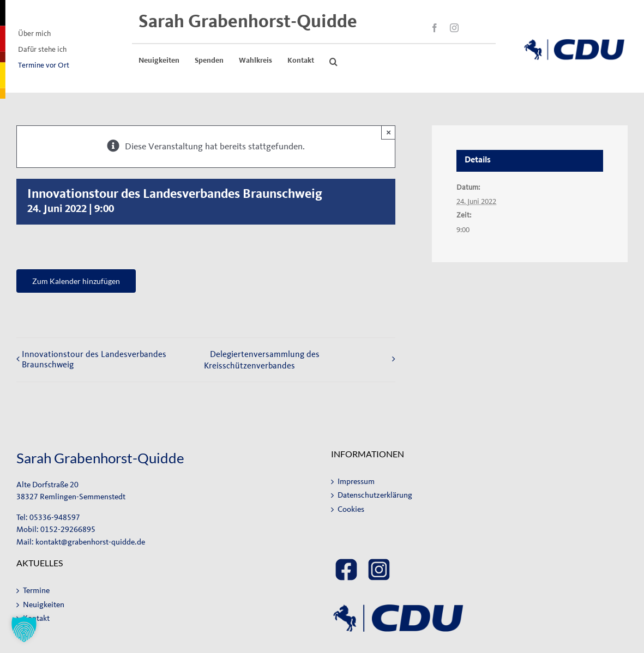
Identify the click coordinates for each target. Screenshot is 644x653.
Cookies (351, 509)
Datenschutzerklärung (375, 495)
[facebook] (435, 28)
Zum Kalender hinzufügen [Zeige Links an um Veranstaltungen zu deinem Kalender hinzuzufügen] (76, 281)
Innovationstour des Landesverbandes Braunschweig (94, 359)
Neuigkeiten (44, 605)
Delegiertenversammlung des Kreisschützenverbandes (262, 360)
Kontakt (36, 618)
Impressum (356, 482)
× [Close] (389, 132)
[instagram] (454, 28)
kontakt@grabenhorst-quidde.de (90, 542)
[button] (333, 62)
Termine (36, 591)
